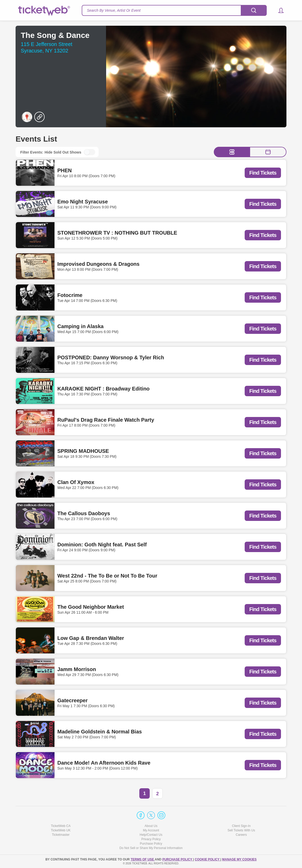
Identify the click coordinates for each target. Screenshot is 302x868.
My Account (151, 830)
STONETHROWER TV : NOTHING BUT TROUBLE (117, 233)
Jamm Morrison (77, 669)
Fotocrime (70, 295)
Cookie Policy (208, 859)
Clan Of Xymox (76, 482)
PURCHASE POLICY (178, 859)
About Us (151, 826)
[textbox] (174, 10)
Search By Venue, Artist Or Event (114, 10)
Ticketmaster (61, 835)
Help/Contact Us (151, 835)
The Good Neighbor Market (91, 607)
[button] (279, 10)
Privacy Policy (151, 839)
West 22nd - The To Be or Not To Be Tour (107, 576)
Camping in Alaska (80, 326)
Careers (241, 835)
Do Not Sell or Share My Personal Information (151, 848)
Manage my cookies (239, 859)
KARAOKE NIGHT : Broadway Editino (104, 389)
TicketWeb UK (61, 830)
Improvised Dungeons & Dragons (98, 264)
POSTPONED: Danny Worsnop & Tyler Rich (111, 357)
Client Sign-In (241, 826)
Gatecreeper (73, 700)
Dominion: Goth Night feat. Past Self (102, 545)
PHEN (65, 170)
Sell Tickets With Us (241, 830)
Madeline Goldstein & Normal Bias (100, 732)
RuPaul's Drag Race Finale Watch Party (106, 420)
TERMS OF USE (143, 859)
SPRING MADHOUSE (83, 451)
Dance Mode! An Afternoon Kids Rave (104, 763)
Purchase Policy (151, 844)
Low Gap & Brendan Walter (91, 638)
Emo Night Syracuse (83, 202)
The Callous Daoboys (84, 513)
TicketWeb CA (61, 826)
